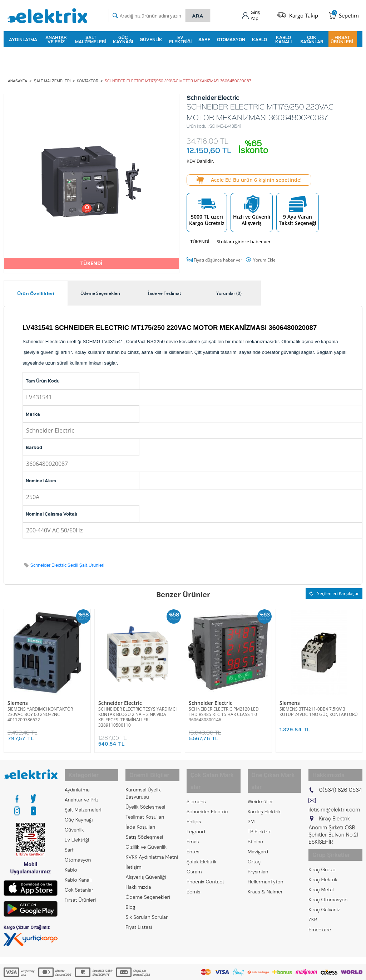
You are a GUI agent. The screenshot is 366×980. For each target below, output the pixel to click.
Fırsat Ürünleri (342, 37)
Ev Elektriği (180, 37)
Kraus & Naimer (265, 871)
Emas (193, 821)
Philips (194, 801)
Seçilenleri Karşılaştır (334, 589)
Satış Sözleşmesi (144, 828)
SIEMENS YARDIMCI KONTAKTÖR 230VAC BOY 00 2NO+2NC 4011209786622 (40, 710)
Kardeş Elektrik (264, 791)
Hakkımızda (138, 878)
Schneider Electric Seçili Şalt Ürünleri (67, 561)
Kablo (259, 37)
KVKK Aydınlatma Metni (152, 848)
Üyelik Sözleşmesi (145, 798)
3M (251, 801)
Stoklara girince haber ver (244, 238)
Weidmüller (260, 781)
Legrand (196, 811)
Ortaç (254, 841)
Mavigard (258, 831)
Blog (130, 898)
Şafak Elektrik (202, 841)
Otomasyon (231, 37)
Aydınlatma (23, 37)
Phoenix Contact (205, 861)
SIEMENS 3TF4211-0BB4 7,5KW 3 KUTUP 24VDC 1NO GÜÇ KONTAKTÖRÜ (319, 707)
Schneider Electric (118, 699)
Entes (193, 831)
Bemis (193, 871)
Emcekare (320, 916)
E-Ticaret (161, 971)
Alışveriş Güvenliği (146, 868)
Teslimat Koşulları (145, 808)
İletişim (133, 858)
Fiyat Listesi (139, 918)
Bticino (256, 821)
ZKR (313, 906)
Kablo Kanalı (283, 37)
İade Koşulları (140, 818)
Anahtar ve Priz (56, 37)
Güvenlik (151, 37)
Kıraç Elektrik (323, 866)
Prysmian (258, 851)
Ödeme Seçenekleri (148, 888)
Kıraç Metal (321, 876)
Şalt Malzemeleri (91, 37)
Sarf (204, 37)
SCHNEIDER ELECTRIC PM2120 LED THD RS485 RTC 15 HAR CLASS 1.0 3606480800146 (224, 710)
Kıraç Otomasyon (328, 886)
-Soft (145, 971)
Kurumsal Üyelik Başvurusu (143, 785)
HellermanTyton (266, 861)
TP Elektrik (259, 811)
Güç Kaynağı (123, 37)
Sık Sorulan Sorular (147, 908)
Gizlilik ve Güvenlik (146, 838)
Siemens (17, 699)
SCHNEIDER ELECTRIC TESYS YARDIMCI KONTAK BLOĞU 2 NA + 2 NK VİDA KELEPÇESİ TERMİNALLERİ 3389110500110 (137, 713)
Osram (194, 851)
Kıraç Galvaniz (324, 896)
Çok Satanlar (312, 37)
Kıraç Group (322, 856)
